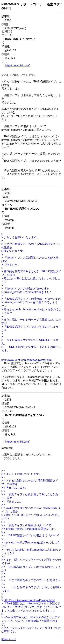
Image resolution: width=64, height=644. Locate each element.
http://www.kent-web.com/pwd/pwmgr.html (27, 360)
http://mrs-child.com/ (17, 65)
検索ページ (9, 639)
